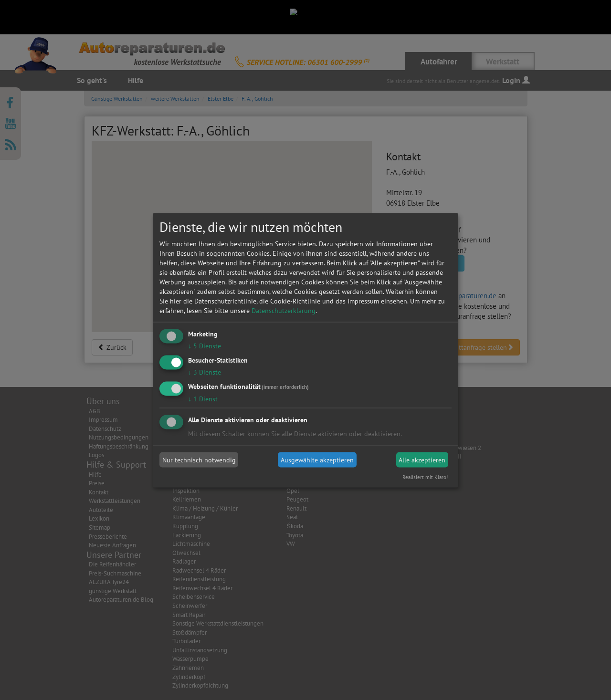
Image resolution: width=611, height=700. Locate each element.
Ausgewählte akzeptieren (317, 460)
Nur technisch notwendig (199, 460)
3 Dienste (205, 372)
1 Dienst (203, 398)
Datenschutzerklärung (284, 311)
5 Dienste (205, 346)
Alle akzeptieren (422, 460)
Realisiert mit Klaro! (425, 477)
